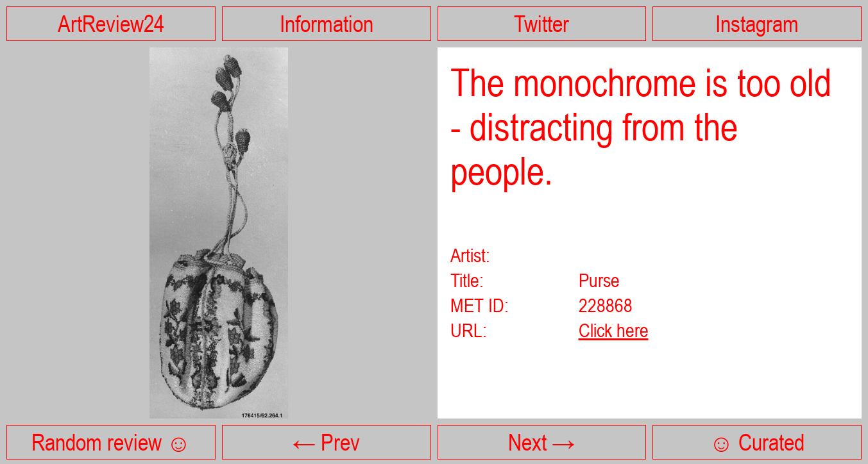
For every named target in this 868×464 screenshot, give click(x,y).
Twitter (541, 24)
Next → (541, 442)
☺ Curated (757, 442)
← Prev (326, 442)
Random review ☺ (111, 442)
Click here (614, 330)
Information (327, 24)
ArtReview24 (111, 24)
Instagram (757, 24)
